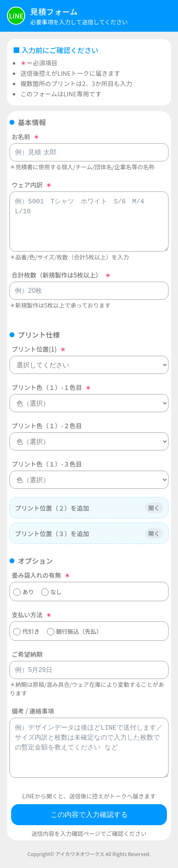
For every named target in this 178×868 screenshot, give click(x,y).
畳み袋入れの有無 (36, 575)
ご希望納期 (27, 654)
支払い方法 (27, 615)
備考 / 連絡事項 (33, 711)
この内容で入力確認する (89, 815)
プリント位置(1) (34, 349)
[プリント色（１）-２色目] (89, 441)
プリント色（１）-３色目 (47, 464)
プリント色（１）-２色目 (47, 426)
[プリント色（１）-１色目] (89, 403)
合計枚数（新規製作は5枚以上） (57, 275)
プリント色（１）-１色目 (47, 387)
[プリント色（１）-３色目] (89, 480)
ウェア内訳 (27, 185)
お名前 (21, 136)
